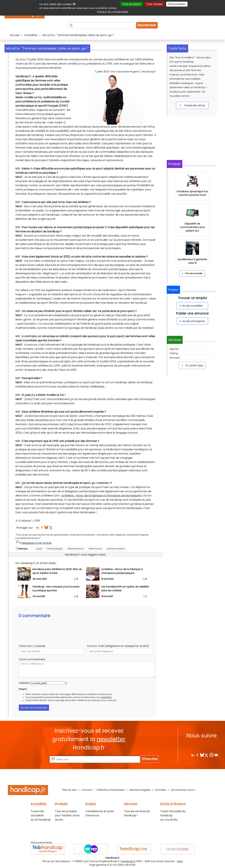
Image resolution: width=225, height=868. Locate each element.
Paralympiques (55, 549)
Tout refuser (155, 4)
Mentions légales (140, 790)
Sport (39, 549)
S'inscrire (150, 759)
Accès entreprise (192, 321)
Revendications (76, 549)
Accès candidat (190, 306)
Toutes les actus (192, 105)
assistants (106, 697)
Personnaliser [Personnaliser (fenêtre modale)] (177, 4)
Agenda (174, 349)
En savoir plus (192, 365)
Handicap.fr (129, 861)
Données (161, 790)
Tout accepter (132, 4)
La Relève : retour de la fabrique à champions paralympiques (101, 496)
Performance (95, 549)
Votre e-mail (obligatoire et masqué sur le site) (118, 646)
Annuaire (175, 358)
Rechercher (147, 25)
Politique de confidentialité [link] (113, 12)
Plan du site (69, 790)
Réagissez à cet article (37, 543)
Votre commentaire (32, 659)
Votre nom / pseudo (32, 646)
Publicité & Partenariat (111, 790)
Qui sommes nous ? (183, 790)
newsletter (111, 739)
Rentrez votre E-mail (35, 759)
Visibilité (24, 683)
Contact (87, 790)
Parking (174, 353)
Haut (180, 861)
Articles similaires (116, 549)
